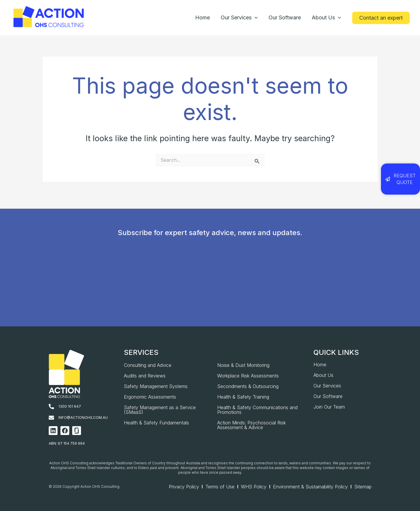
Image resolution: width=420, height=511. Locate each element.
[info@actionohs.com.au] (51, 418)
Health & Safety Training (243, 397)
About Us (323, 375)
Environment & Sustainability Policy (310, 487)
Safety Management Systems (156, 386)
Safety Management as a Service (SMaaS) (160, 410)
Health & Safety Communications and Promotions (257, 410)
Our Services (327, 386)
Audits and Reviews (145, 376)
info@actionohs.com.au (83, 418)
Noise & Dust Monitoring (243, 365)
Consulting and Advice (148, 365)
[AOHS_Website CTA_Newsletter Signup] (208, 298)
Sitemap (363, 487)
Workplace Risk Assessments (248, 376)
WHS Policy (254, 487)
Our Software (328, 396)
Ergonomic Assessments (150, 397)
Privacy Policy (184, 487)
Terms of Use (220, 487)
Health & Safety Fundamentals (156, 423)
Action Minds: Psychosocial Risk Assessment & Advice (252, 425)
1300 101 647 (70, 406)
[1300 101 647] (51, 407)
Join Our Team (329, 407)
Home (320, 365)
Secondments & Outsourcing (248, 386)
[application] (255, 18)
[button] (381, 18)
